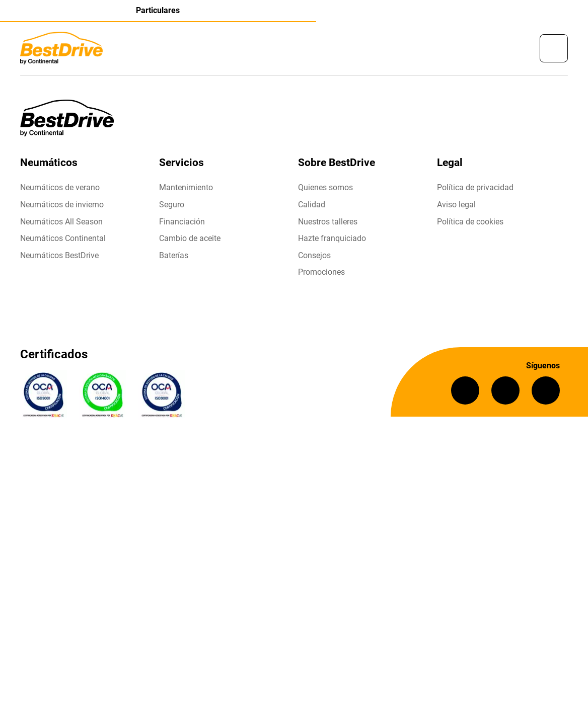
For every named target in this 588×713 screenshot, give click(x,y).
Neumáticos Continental (63, 238)
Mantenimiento (186, 187)
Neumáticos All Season (61, 222)
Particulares (158, 10)
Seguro (172, 205)
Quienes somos (325, 187)
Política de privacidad (475, 187)
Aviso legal (456, 205)
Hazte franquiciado (332, 238)
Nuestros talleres (328, 222)
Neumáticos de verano (60, 187)
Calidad (312, 205)
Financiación (182, 222)
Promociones (321, 272)
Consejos (314, 255)
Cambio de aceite (190, 238)
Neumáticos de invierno (62, 205)
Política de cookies (470, 222)
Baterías (174, 255)
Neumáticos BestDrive (59, 255)
